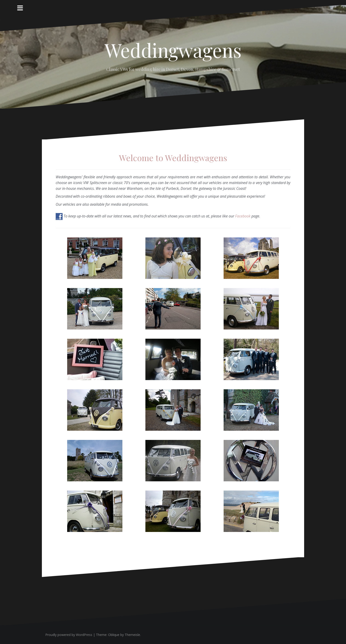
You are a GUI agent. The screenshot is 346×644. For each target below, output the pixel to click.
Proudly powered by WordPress (69, 635)
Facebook (243, 216)
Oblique (114, 635)
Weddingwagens (173, 50)
